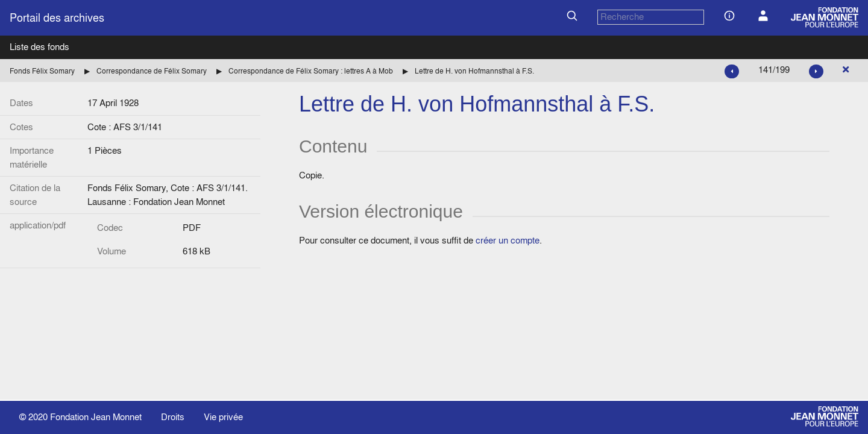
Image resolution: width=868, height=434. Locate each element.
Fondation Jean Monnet (96, 417)
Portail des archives (57, 18)
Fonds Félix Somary (42, 71)
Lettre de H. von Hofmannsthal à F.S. (474, 71)
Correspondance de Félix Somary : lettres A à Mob (311, 71)
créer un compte (508, 240)
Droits (173, 417)
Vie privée (223, 417)
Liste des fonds (39, 47)
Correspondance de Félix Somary (152, 71)
